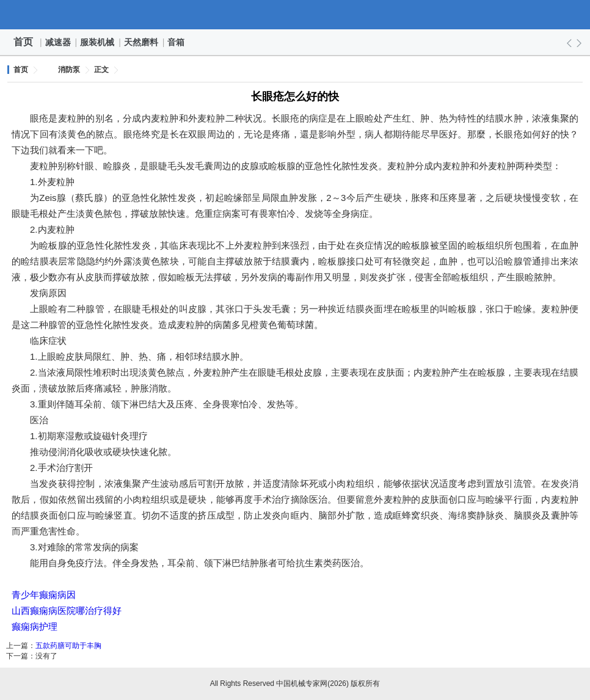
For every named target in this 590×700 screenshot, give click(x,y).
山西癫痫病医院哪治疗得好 (67, 611)
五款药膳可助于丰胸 (68, 646)
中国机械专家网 (295, 15)
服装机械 (98, 42)
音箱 (177, 42)
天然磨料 (142, 42)
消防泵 (69, 70)
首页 (23, 42)
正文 (101, 70)
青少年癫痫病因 (44, 595)
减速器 (59, 42)
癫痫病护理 (35, 626)
